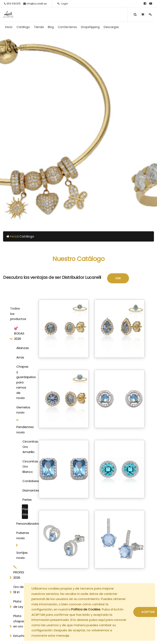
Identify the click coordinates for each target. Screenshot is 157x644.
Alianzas (22, 348)
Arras (20, 357)
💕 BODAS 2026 (19, 333)
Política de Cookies (86, 609)
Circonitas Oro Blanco (25, 467)
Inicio (14, 236)
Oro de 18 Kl (19, 589)
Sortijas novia (22, 555)
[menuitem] (9, 27)
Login (63, 4)
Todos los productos (18, 314)
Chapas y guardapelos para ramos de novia (22, 382)
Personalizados (22, 524)
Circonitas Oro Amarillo (25, 447)
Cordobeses (25, 481)
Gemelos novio (22, 410)
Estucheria (21, 636)
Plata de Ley (18, 604)
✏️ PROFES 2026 (19, 572)
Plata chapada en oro (20, 621)
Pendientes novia (22, 430)
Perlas (25, 500)
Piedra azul (25, 512)
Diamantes (25, 490)
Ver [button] (118, 278)
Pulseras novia (22, 535)
